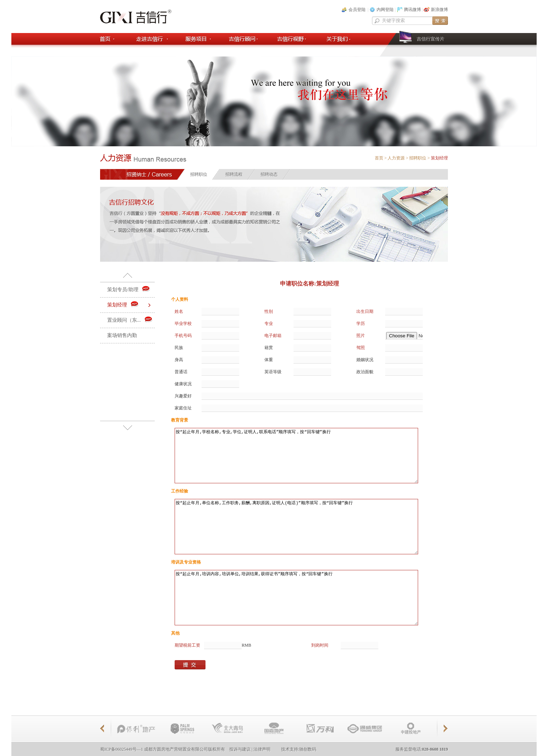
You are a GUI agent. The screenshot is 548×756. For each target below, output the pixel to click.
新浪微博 (439, 10)
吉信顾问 (242, 39)
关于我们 (338, 39)
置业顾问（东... (130, 320)
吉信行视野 (291, 39)
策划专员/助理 (129, 289)
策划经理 (123, 304)
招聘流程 (234, 174)
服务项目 (196, 39)
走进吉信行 (150, 39)
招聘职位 (418, 158)
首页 (109, 39)
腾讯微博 (412, 10)
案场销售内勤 (122, 335)
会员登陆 (357, 10)
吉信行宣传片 (431, 39)
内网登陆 (385, 10)
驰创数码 (308, 749)
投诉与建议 (240, 749)
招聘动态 (269, 174)
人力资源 (396, 158)
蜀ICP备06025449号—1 (122, 749)
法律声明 (262, 749)
